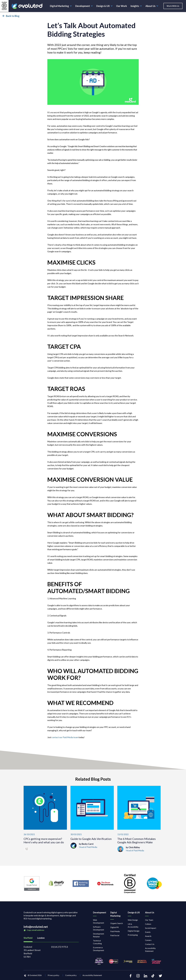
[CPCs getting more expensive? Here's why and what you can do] (45, 819)
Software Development (99, 928)
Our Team (149, 920)
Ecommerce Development (99, 949)
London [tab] (41, 938)
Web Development (99, 921)
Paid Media (115, 931)
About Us (152, 6)
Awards (148, 936)
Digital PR (114, 927)
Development (84, 6)
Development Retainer (99, 935)
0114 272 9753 (60, 947)
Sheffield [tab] (28, 938)
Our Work (122, 6)
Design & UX (104, 6)
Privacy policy (53, 975)
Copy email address (34, 930)
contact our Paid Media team (65, 737)
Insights (136, 6)
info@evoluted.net (36, 927)
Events (148, 932)
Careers (148, 940)
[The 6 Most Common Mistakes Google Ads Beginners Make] (139, 819)
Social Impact (151, 928)
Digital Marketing (61, 6)
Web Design (133, 920)
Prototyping (133, 935)
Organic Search (117, 923)
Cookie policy (71, 975)
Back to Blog (11, 16)
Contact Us (150, 944)
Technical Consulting (97, 942)
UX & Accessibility (133, 925)
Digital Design (134, 931)
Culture (148, 924)
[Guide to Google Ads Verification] (92, 819)
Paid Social (115, 935)
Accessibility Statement (150, 950)
